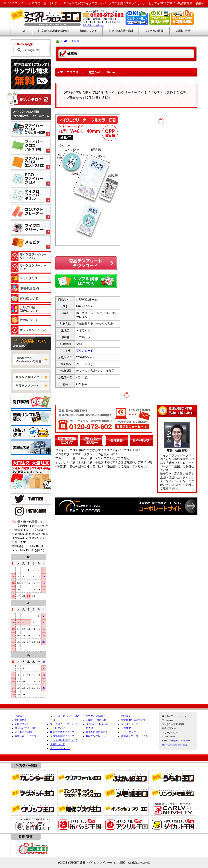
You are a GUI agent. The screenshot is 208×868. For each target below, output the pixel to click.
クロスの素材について (62, 736)
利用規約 (126, 716)
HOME (18, 716)
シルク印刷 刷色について (64, 740)
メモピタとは (57, 728)
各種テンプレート (95, 736)
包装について (57, 744)
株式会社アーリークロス (135, 736)
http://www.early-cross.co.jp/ (175, 745)
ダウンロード (85, 351)
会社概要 (126, 728)
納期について (22, 724)
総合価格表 (21, 720)
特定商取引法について (133, 720)
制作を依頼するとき (97, 732)
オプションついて (60, 748)
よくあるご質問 (23, 732)
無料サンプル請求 (95, 716)
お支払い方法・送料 (26, 728)
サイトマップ (129, 732)
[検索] (36, 50)
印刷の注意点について (62, 732)
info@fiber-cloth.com (94, 25)
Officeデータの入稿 (96, 720)
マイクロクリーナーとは (64, 724)
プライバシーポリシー (133, 724)
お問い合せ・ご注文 (26, 736)
